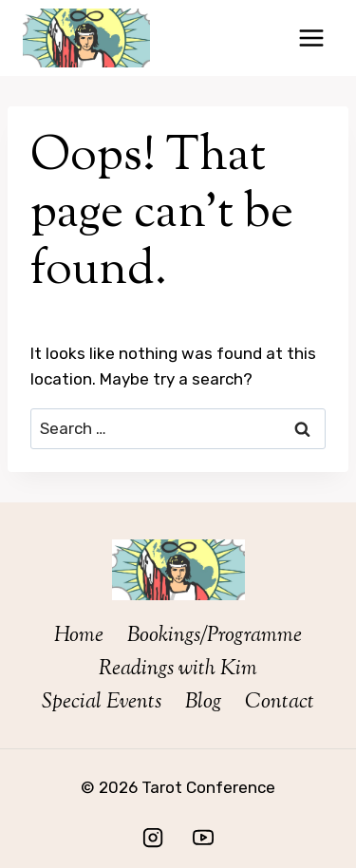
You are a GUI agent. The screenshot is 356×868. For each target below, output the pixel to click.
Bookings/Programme (215, 636)
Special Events (102, 703)
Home (79, 636)
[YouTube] (203, 838)
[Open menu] (311, 38)
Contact (280, 703)
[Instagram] (153, 838)
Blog (204, 703)
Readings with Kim (178, 670)
